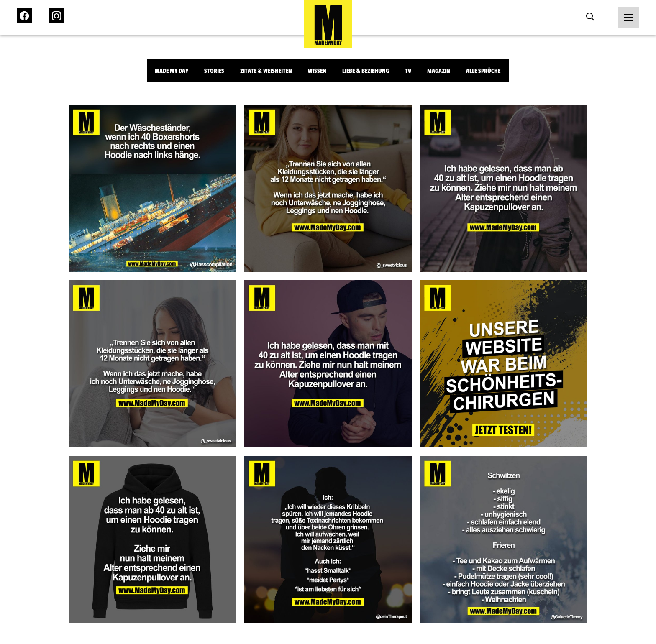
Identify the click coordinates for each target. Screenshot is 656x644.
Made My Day (172, 71)
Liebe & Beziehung (366, 71)
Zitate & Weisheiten (266, 71)
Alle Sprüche (483, 71)
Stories (214, 71)
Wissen (317, 71)
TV (408, 71)
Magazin (439, 71)
